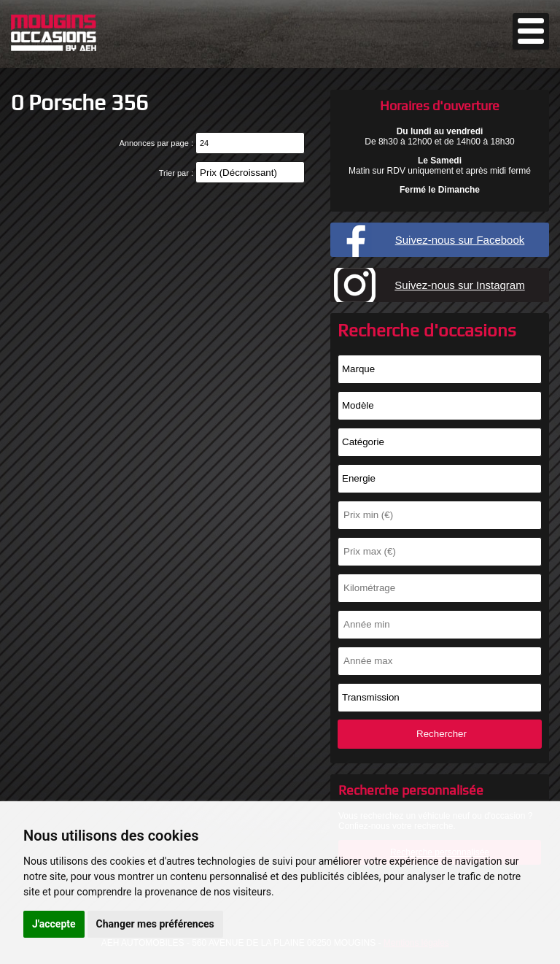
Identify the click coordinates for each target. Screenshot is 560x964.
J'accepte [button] (54, 924)
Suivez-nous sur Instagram (459, 285)
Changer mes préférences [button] (155, 924)
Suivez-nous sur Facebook (460, 240)
